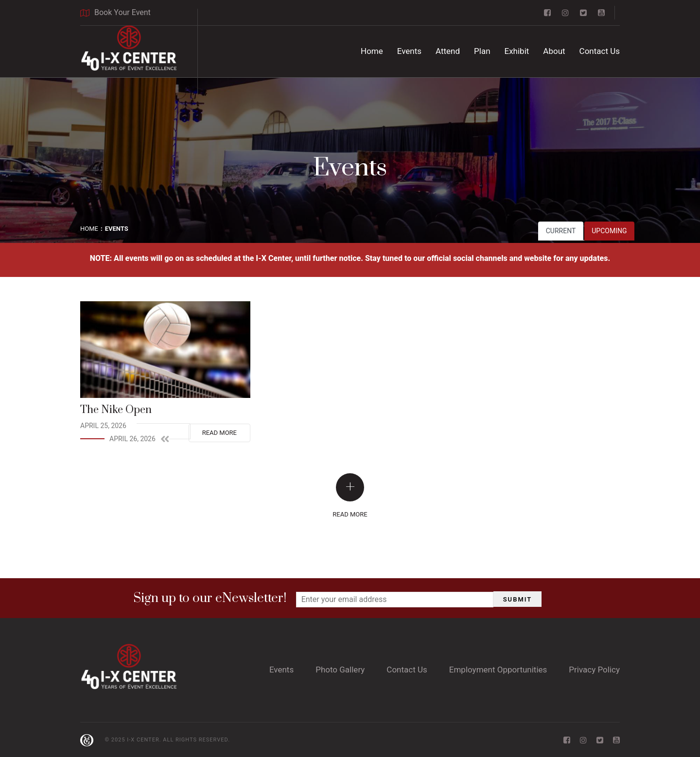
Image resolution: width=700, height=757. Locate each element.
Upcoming (609, 231)
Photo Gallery (340, 670)
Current (561, 231)
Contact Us (600, 51)
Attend (448, 51)
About (554, 51)
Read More (219, 433)
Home (372, 51)
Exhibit (517, 51)
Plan (482, 51)
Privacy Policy (594, 670)
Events (409, 51)
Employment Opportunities (498, 670)
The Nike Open (116, 410)
